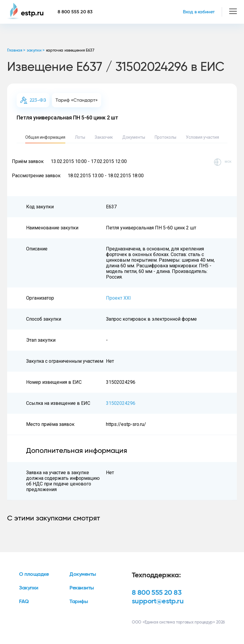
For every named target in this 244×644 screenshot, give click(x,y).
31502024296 (121, 403)
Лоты (80, 137)
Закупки (29, 588)
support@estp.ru (158, 601)
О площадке (34, 574)
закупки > (36, 50)
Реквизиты (82, 588)
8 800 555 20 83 (157, 593)
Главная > (16, 50)
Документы (134, 137)
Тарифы (79, 602)
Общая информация (45, 137)
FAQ (24, 602)
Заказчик (104, 137)
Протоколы (165, 137)
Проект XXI (118, 298)
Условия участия (202, 137)
